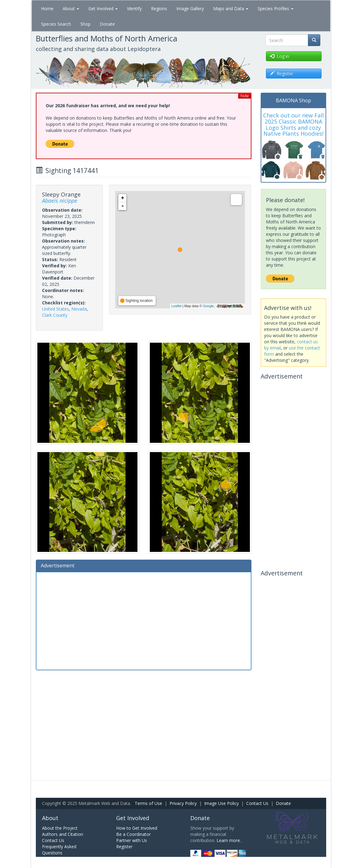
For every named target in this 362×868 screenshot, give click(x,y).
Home (47, 8)
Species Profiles (276, 8)
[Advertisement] (144, 620)
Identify (134, 8)
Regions (159, 8)
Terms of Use (148, 803)
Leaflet (177, 306)
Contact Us (257, 803)
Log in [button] (280, 56)
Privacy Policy (183, 803)
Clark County (55, 315)
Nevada (79, 309)
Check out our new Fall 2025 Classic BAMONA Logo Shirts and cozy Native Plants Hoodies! (293, 124)
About (71, 8)
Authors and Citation (63, 834)
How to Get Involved (137, 828)
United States (55, 309)
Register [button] (282, 73)
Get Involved (103, 8)
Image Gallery (190, 8)
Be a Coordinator (133, 834)
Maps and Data (231, 8)
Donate (107, 24)
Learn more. (229, 840)
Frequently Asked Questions (59, 850)
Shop (85, 24)
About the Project (60, 828)
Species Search (56, 24)
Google (208, 306)
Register (124, 847)
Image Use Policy (221, 803)
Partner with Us (132, 840)
